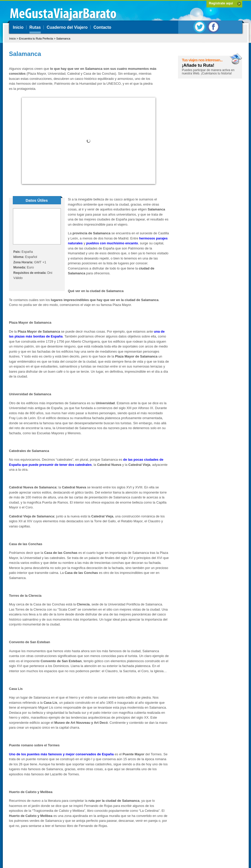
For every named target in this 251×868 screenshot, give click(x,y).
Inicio (18, 27)
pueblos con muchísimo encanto (112, 243)
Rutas (35, 27)
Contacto (102, 27)
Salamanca (63, 38)
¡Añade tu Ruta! (198, 65)
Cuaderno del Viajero (67, 27)
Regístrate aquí (221, 3)
